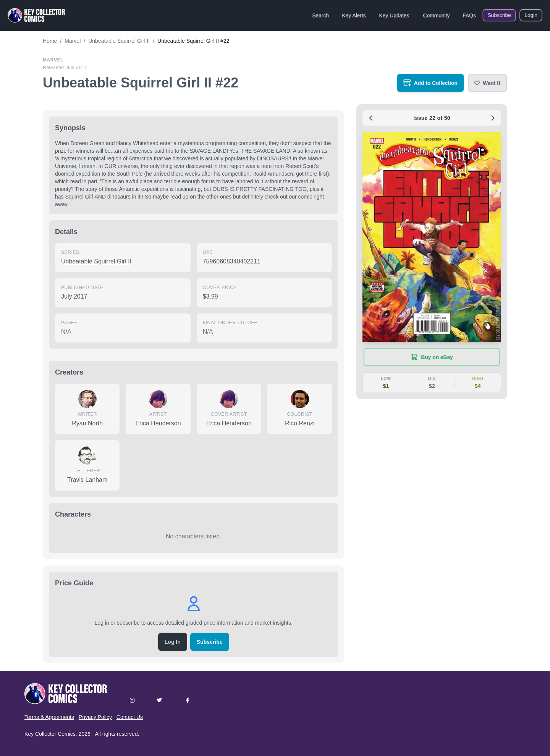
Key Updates (394, 15)
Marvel (53, 60)
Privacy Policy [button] (95, 717)
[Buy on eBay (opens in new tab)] (432, 357)
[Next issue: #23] (493, 118)
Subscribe (499, 15)
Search (320, 15)
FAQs (469, 15)
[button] (487, 83)
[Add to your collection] (430, 83)
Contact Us (130, 717)
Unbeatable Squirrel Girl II (96, 261)
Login (531, 15)
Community (436, 15)
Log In (173, 642)
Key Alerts (354, 15)
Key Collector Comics (50, 734)
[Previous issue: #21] (371, 118)
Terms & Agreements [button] (49, 717)
